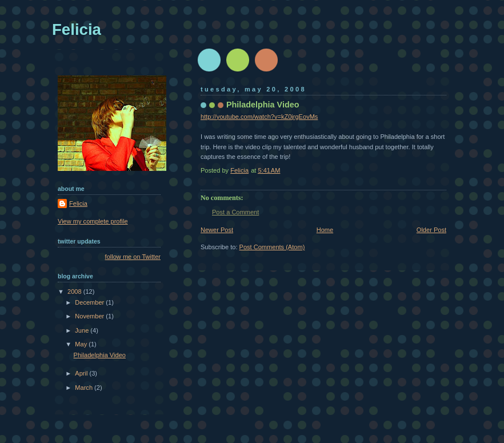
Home (325, 230)
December (90, 302)
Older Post (431, 230)
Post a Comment (235, 212)
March (85, 388)
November (90, 316)
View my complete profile (93, 221)
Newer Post (217, 230)
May (82, 344)
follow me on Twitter (133, 257)
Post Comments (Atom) (272, 247)
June (83, 330)
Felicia (77, 29)
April (82, 373)
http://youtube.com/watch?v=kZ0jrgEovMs (259, 117)
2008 (75, 292)
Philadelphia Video (100, 355)
